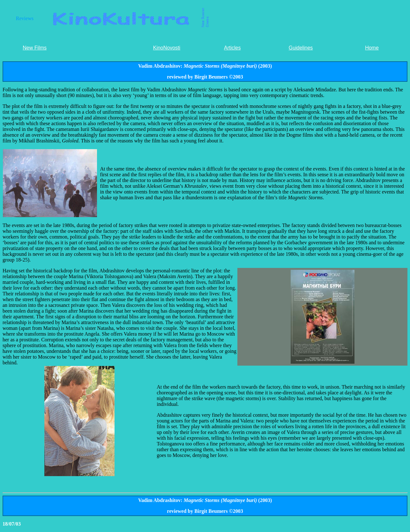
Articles (232, 48)
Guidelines (301, 48)
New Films (35, 48)
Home (372, 48)
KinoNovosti (167, 48)
